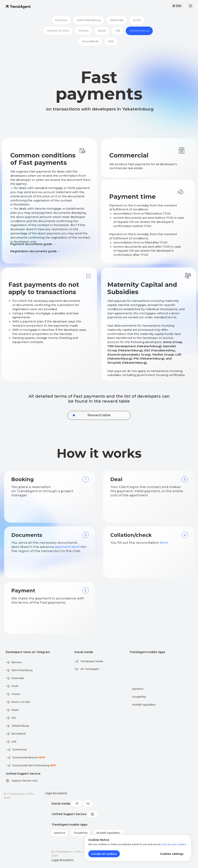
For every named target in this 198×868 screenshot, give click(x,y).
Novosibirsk (90, 41)
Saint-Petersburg (89, 20)
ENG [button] (179, 6)
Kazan (102, 31)
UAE (111, 41)
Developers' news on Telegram (28, 652)
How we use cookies (174, 844)
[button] (190, 6)
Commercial (19, 750)
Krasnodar (117, 20)
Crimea (83, 31)
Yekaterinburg (139, 31)
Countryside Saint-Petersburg (34, 765)
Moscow (61, 20)
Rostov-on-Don (58, 31)
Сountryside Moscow (29, 757)
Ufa (118, 31)
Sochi (137, 20)
